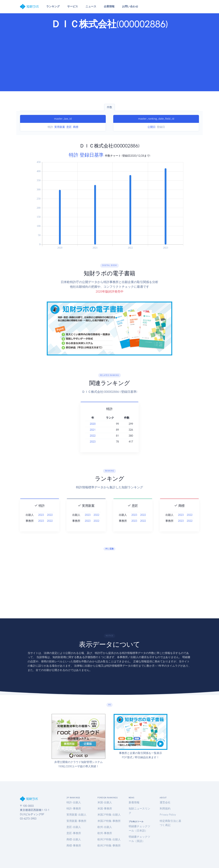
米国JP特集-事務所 (109, 821)
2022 (99, 436)
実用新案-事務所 (76, 821)
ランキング (53, 6)
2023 (99, 442)
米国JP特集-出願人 (109, 815)
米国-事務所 (105, 809)
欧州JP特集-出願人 (109, 839)
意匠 (69, 127)
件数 (109, 107)
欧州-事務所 (105, 833)
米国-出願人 (105, 802)
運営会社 (165, 802)
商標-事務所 (74, 846)
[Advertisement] (109, 59)
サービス (73, 6)
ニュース (91, 6)
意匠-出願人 (74, 827)
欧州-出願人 (105, 827)
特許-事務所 (74, 809)
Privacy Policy (168, 815)
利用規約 (165, 809)
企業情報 (109, 6)
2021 (99, 430)
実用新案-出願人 (76, 815)
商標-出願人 (74, 839)
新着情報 (134, 802)
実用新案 (60, 127)
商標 (76, 127)
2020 (99, 424)
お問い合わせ (130, 6)
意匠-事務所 (74, 833)
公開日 (152, 127)
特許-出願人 (74, 802)
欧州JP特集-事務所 (109, 846)
